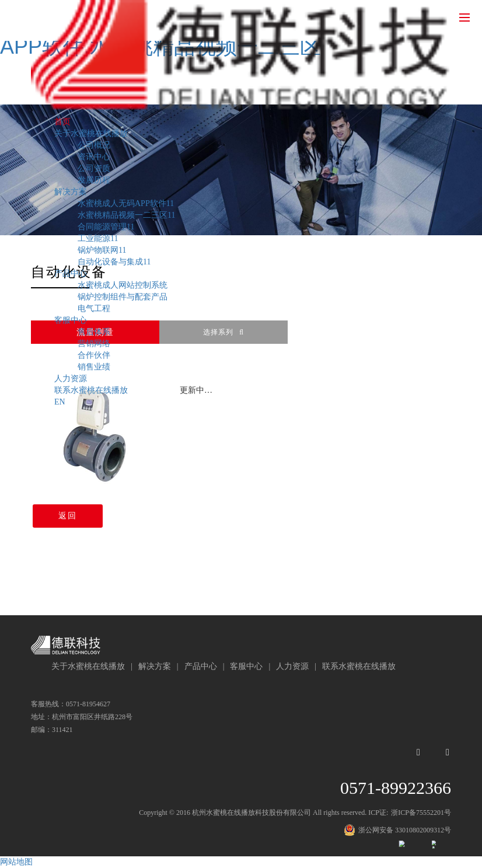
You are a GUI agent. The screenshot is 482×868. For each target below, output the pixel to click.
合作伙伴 (94, 355)
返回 (66, 516)
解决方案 (71, 192)
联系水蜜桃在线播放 (91, 390)
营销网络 (94, 344)
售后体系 (94, 332)
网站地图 (16, 862)
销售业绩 (94, 367)
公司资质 (94, 168)
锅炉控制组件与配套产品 (123, 297)
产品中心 (71, 273)
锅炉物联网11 (102, 250)
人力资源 (71, 379)
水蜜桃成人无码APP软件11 (126, 203)
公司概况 (94, 145)
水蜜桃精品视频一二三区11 (126, 215)
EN (60, 402)
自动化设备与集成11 (114, 262)
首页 (62, 122)
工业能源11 (98, 238)
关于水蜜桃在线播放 (91, 133)
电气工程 (94, 308)
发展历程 (94, 180)
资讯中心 (94, 157)
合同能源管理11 (106, 227)
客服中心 (71, 320)
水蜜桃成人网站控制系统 (123, 285)
